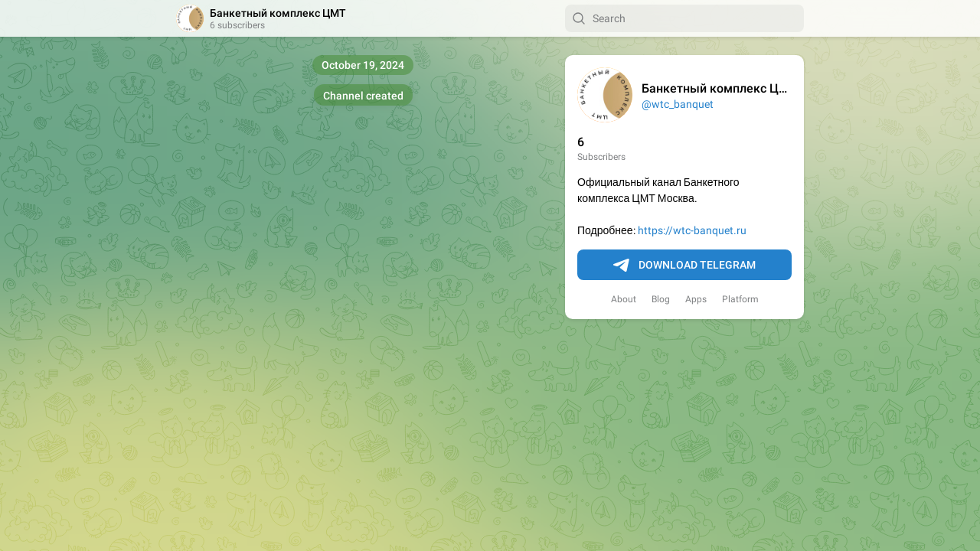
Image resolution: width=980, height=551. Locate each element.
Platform (740, 299)
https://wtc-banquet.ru (692, 230)
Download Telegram (684, 266)
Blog (661, 299)
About (624, 299)
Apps (696, 299)
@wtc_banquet (678, 104)
